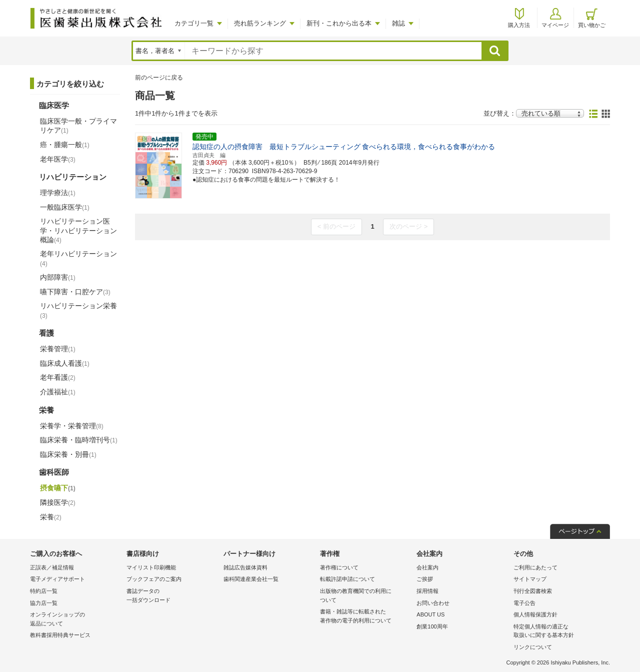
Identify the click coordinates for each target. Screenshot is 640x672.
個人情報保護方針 (535, 614)
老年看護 (58, 377)
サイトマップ (530, 579)
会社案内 (427, 567)
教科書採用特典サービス (60, 635)
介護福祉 (58, 392)
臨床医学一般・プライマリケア (78, 126)
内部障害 (58, 277)
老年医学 (58, 159)
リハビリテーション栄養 (78, 310)
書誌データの (172, 596)
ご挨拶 (425, 579)
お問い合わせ (433, 603)
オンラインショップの (76, 620)
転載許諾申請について (347, 579)
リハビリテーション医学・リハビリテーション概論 (78, 230)
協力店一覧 (44, 603)
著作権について (339, 567)
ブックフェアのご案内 (154, 579)
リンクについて (533, 647)
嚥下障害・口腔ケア (75, 292)
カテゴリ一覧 (194, 23)
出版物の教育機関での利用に (366, 596)
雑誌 (398, 23)
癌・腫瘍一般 (65, 145)
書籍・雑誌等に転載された (366, 617)
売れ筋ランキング (260, 23)
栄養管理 (58, 349)
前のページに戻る (159, 78)
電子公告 (524, 603)
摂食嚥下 (58, 488)
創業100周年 (432, 626)
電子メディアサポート (57, 579)
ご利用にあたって (535, 567)
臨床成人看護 (65, 363)
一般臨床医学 (65, 207)
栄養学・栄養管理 (72, 426)
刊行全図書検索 (533, 591)
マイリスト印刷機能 (151, 567)
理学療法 (58, 193)
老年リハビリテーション (78, 258)
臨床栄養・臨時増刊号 (79, 440)
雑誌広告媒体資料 (245, 567)
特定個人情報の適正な (559, 632)
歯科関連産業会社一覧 (251, 579)
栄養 (51, 517)
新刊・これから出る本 (339, 23)
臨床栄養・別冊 (68, 454)
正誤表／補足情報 (52, 567)
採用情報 (427, 591)
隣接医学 (58, 502)
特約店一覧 (44, 591)
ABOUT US (430, 614)
